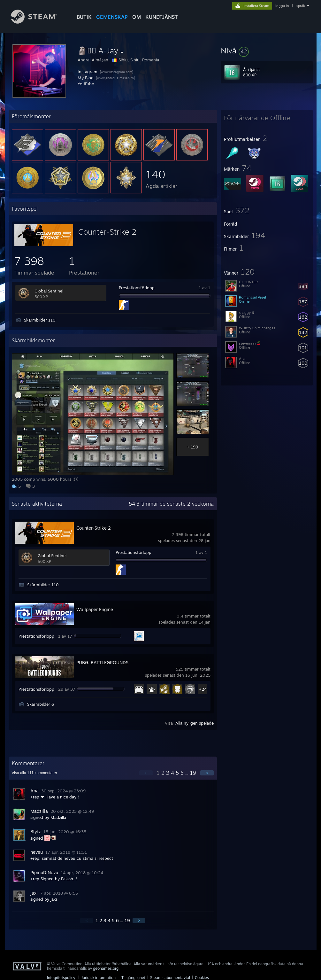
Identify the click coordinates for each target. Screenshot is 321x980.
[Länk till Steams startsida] (39, 22)
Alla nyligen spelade (195, 723)
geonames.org (106, 968)
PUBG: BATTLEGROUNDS (102, 662)
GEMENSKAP (112, 17)
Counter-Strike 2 (107, 232)
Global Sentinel (49, 291)
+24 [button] (203, 689)
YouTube (86, 84)
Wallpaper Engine (95, 609)
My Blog (86, 78)
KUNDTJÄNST (162, 17)
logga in (282, 6)
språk (301, 6)
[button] (267, 51)
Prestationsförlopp (137, 288)
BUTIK (84, 17)
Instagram (88, 72)
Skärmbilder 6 (41, 704)
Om (137, 17)
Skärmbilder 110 (40, 320)
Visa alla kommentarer (35, 773)
